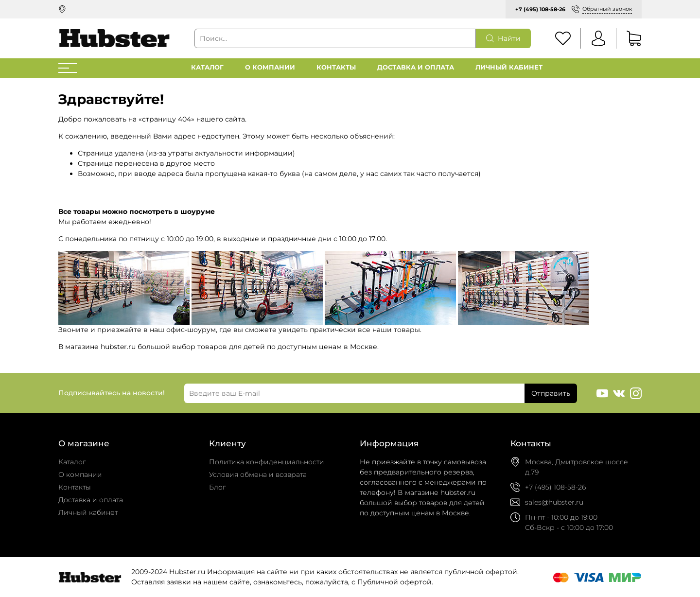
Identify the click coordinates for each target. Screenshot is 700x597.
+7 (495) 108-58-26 (540, 9)
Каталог (207, 67)
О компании (270, 67)
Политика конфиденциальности (267, 462)
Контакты (336, 67)
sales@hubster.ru (554, 502)
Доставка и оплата (416, 67)
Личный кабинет (509, 67)
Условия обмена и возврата (258, 474)
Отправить (551, 393)
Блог (218, 487)
